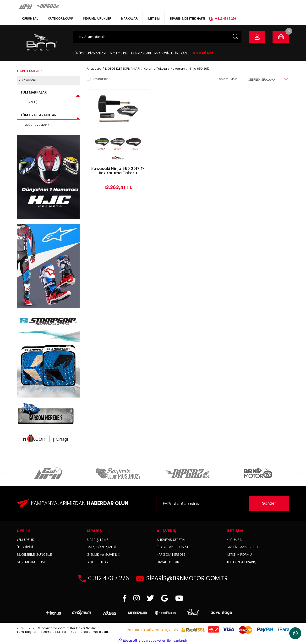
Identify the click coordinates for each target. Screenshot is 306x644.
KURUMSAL (30, 19)
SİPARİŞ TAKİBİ (98, 540)
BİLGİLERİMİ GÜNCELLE (34, 555)
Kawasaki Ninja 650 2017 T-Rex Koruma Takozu (118, 171)
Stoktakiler (100, 79)
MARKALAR (129, 19)
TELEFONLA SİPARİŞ (241, 562)
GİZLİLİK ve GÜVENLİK (104, 555)
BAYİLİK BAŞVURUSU (242, 547)
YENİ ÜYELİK (25, 540)
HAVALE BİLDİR (168, 562)
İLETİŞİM (154, 19)
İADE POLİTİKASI (99, 562)
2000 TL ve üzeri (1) (38, 125)
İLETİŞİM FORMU (239, 555)
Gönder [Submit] (269, 503)
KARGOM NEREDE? (171, 555)
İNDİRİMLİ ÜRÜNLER (97, 19)
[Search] (157, 37)
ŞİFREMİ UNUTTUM (31, 562)
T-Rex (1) (31, 102)
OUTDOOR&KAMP (61, 19)
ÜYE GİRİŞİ (25, 547)
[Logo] (41, 43)
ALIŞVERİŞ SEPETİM (171, 540)
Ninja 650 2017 (199, 69)
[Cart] (281, 37)
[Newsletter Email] (223, 504)
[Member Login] (257, 37)
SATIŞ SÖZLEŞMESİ (101, 547)
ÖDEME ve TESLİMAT (172, 547)
